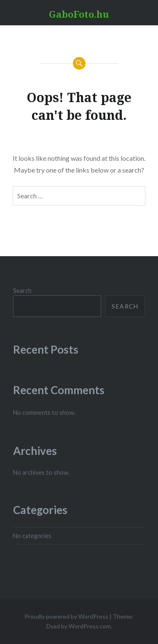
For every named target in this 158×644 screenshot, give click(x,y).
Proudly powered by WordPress (66, 616)
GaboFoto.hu (79, 14)
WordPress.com (90, 626)
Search (22, 291)
